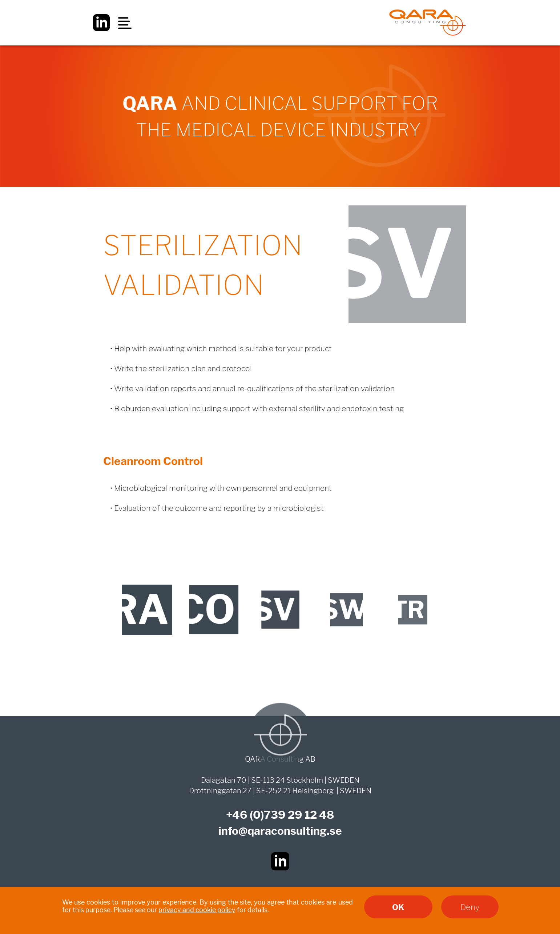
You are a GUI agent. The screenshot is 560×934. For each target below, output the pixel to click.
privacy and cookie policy (197, 910)
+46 (238, 815)
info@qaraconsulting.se (280, 831)
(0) (257, 815)
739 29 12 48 (299, 815)
